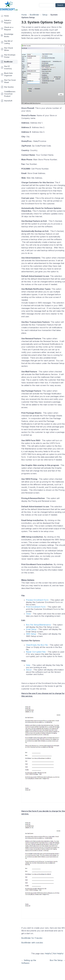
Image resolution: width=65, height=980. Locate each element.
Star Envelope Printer (10, 56)
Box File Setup (56, 960)
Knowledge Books (9, 35)
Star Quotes (9, 87)
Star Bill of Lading (8, 42)
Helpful (48, 953)
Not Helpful (58, 953)
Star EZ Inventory (8, 67)
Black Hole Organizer (8, 74)
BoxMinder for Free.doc (32, 938)
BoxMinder (8, 62)
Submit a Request (8, 22)
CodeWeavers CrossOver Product (10, 94)
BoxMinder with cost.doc (32, 943)
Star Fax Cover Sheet (10, 81)
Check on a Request (9, 28)
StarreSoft (8, 101)
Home (6, 16)
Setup (45, 15)
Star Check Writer (9, 49)
